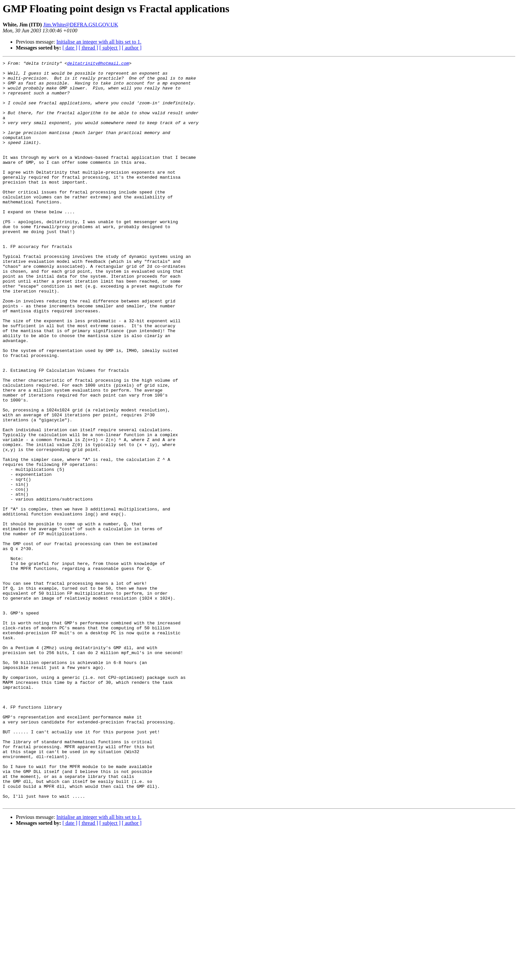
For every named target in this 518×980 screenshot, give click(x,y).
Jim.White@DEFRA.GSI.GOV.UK (81, 25)
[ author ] (132, 48)
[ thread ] (88, 48)
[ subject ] (110, 48)
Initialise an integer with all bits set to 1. (99, 42)
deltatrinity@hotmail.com (98, 64)
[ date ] (70, 48)
